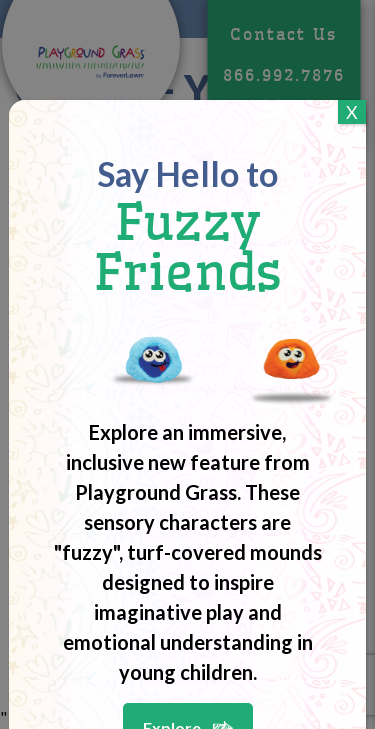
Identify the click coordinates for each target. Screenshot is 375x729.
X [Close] (352, 112)
